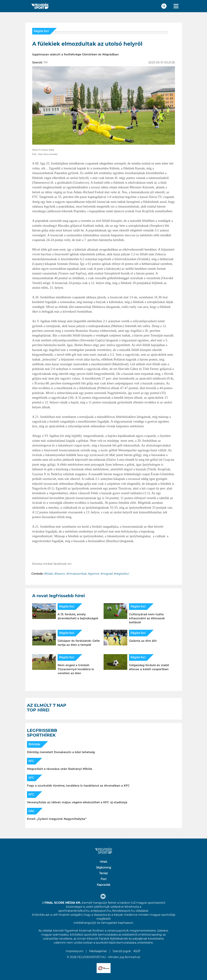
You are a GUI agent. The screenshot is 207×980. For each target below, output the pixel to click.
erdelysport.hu (101, 911)
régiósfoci (122, 574)
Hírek (103, 862)
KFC (31, 761)
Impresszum (75, 951)
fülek (50, 574)
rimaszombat (78, 574)
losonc (61, 574)
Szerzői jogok (122, 951)
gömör (95, 574)
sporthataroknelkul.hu (74, 911)
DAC (32, 811)
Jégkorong (103, 868)
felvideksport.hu (124, 911)
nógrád (108, 574)
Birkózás (34, 744)
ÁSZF (137, 951)
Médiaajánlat (98, 951)
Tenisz (103, 873)
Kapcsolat (104, 885)
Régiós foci (41, 31)
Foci (103, 879)
